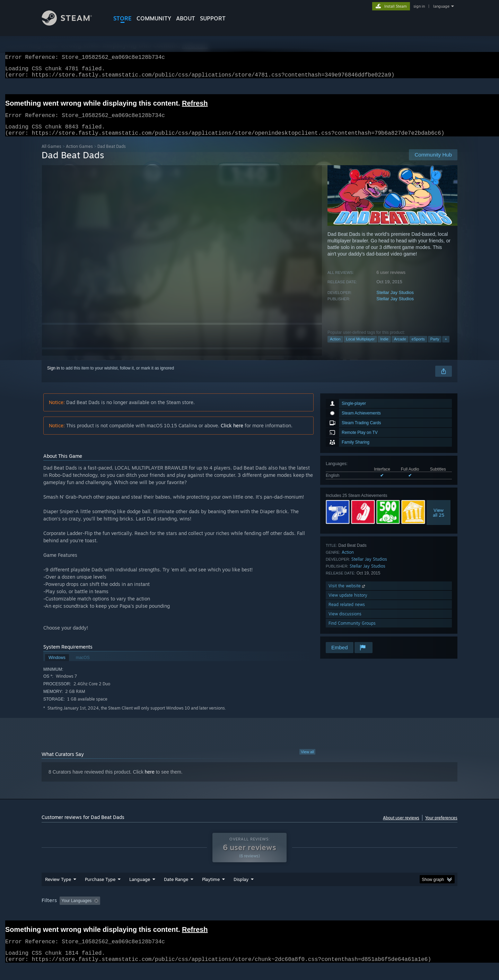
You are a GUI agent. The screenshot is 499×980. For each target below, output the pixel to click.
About (186, 18)
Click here (232, 434)
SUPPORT (213, 18)
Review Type (58, 892)
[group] (249, 914)
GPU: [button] (367, 914)
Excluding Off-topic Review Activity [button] (147, 914)
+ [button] (446, 347)
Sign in (54, 376)
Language (140, 892)
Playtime (211, 892)
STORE (122, 18)
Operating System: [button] (308, 914)
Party (435, 347)
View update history (348, 603)
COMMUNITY (154, 18)
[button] (65, 914)
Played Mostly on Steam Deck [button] (250, 914)
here (150, 780)
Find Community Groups (352, 631)
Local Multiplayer (361, 347)
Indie (384, 347)
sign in (419, 6)
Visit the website (347, 594)
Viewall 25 (439, 521)
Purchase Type (100, 892)
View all (307, 760)
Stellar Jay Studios (395, 301)
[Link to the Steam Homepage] (72, 24)
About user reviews (401, 826)
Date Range (176, 892)
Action (335, 347)
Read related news (347, 613)
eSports (418, 347)
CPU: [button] (344, 914)
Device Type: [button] (397, 914)
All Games (51, 155)
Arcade (400, 347)
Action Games (79, 155)
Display (241, 892)
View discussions (345, 622)
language (441, 6)
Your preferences (441, 826)
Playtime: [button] (200, 914)
